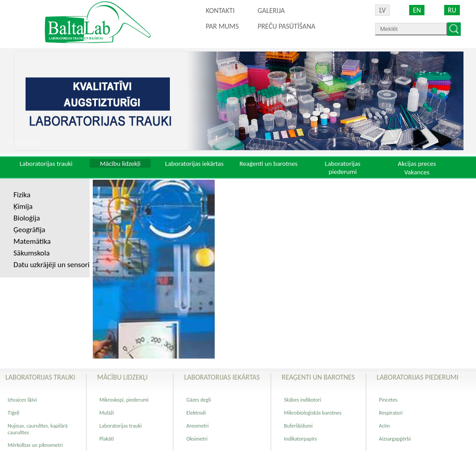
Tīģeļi (13, 413)
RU (452, 10)
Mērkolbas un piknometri (35, 445)
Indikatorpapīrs (301, 439)
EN (417, 10)
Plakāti (107, 439)
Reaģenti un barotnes (268, 164)
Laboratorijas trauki (46, 164)
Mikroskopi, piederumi (124, 400)
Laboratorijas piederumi (343, 168)
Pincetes (388, 400)
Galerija (271, 11)
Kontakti (220, 11)
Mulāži (107, 413)
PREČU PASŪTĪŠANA (287, 26)
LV (383, 10)
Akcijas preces (417, 164)
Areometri (198, 426)
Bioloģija (27, 218)
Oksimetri (197, 439)
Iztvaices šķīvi (22, 400)
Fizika (22, 195)
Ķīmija (23, 206)
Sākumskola (32, 253)
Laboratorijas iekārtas (194, 164)
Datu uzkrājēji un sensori (52, 265)
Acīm (385, 426)
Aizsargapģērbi (395, 439)
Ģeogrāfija (29, 230)
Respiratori (391, 413)
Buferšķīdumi (299, 426)
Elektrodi (196, 413)
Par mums (222, 26)
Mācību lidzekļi (120, 164)
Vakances (417, 172)
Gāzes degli (199, 400)
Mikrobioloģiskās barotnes (313, 413)
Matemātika (32, 241)
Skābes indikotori (303, 400)
